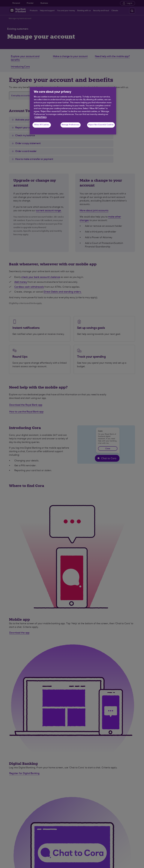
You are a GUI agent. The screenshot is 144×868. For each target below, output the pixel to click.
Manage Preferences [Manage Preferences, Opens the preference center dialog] (70, 125)
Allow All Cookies (42, 125)
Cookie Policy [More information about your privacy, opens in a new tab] (40, 117)
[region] (73, 111)
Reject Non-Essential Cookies (101, 125)
